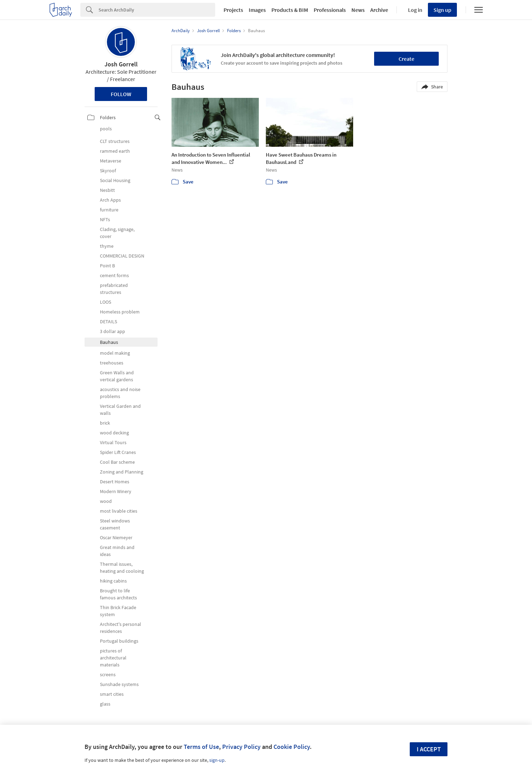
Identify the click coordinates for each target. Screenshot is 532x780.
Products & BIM (290, 10)
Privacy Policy (241, 747)
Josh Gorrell (121, 64)
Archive (379, 10)
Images (257, 10)
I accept (429, 749)
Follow (121, 94)
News (358, 10)
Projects (233, 10)
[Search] (157, 10)
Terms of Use (201, 747)
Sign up (442, 10)
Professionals (330, 10)
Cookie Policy (292, 747)
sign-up (217, 760)
